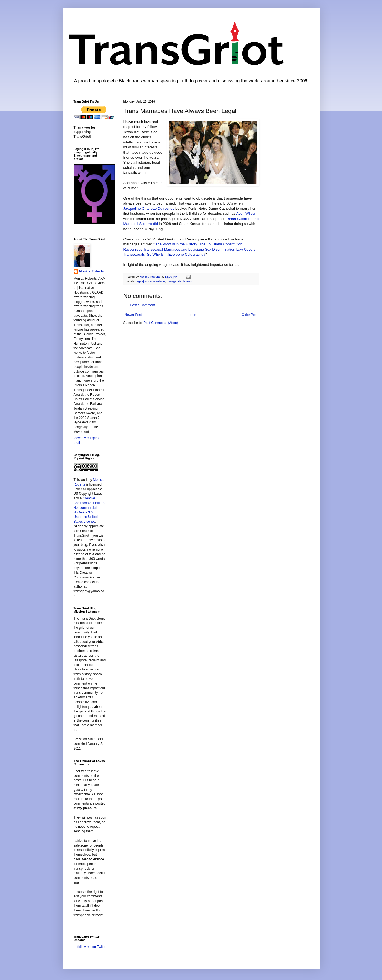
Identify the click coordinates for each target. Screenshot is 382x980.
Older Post (250, 315)
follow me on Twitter (92, 947)
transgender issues (179, 281)
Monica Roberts (92, 271)
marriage (159, 281)
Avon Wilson (246, 213)
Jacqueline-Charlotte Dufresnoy (149, 209)
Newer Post (133, 315)
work (84, 480)
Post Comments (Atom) (161, 323)
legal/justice (144, 281)
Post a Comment (143, 305)
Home (192, 315)
